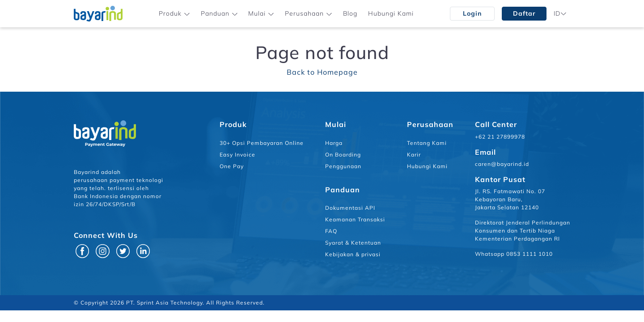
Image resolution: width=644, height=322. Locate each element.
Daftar (524, 13)
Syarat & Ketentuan (353, 243)
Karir (414, 155)
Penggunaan (343, 166)
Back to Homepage (322, 72)
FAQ (331, 231)
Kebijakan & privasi (353, 254)
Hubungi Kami (391, 13)
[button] (174, 14)
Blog (350, 13)
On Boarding (343, 155)
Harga (334, 143)
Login (472, 13)
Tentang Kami (427, 143)
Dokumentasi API (350, 208)
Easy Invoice (237, 155)
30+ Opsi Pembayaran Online (262, 143)
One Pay (232, 166)
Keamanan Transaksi (355, 219)
